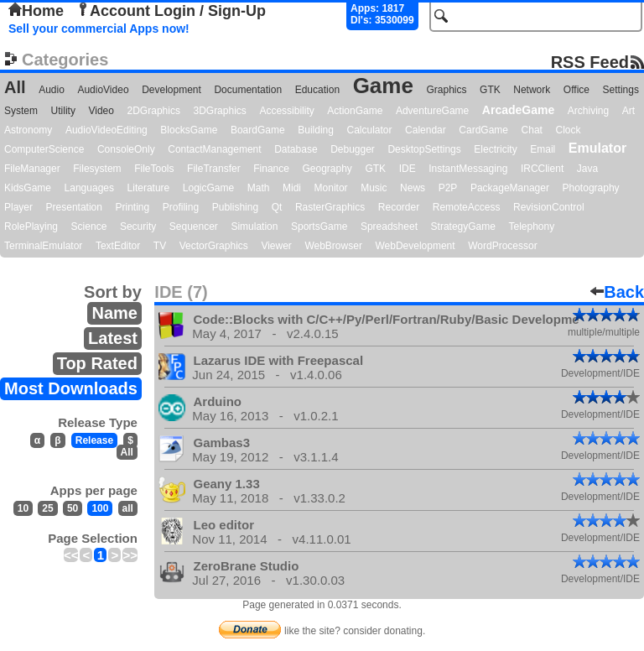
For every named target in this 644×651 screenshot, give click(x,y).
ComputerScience (44, 149)
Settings (621, 90)
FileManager (32, 169)
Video (101, 111)
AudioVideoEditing (106, 130)
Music (374, 188)
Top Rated (97, 363)
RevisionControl (549, 207)
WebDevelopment (415, 246)
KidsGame (28, 188)
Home (36, 11)
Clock (569, 130)
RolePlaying (31, 227)
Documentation (248, 90)
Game (383, 86)
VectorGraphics (214, 246)
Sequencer (194, 227)
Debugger (353, 149)
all (128, 508)
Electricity (495, 149)
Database (296, 149)
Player (18, 207)
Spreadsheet (389, 227)
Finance (271, 169)
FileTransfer (214, 169)
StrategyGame (463, 227)
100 (100, 508)
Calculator (369, 130)
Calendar (426, 130)
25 (47, 508)
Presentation (74, 207)
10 (23, 508)
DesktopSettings (424, 149)
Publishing (235, 207)
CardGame (483, 130)
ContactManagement (214, 149)
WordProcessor (502, 246)
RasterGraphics (330, 207)
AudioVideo (103, 90)
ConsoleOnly (126, 149)
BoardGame (258, 130)
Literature (149, 188)
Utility (63, 111)
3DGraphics (219, 111)
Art (628, 111)
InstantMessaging (468, 169)
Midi (292, 188)
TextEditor (118, 246)
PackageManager (510, 188)
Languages (89, 188)
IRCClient (542, 169)
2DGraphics (154, 111)
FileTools (154, 169)
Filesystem (97, 169)
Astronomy (28, 130)
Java (587, 169)
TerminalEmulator (43, 246)
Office (576, 90)
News (413, 188)
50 (73, 508)
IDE (408, 169)
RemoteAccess (467, 207)
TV (160, 246)
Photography (591, 188)
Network (532, 90)
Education (317, 90)
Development (171, 90)
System (21, 111)
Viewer (276, 246)
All (15, 87)
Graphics (446, 90)
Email (543, 149)
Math (259, 188)
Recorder (399, 207)
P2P (448, 188)
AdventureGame (432, 111)
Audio (52, 90)
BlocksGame (189, 130)
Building (316, 130)
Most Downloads (71, 388)
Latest (113, 338)
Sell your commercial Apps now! (99, 29)
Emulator (597, 148)
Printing (133, 207)
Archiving (588, 111)
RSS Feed (590, 62)
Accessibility (286, 111)
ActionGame (355, 111)
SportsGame (319, 227)
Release (94, 440)
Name (114, 313)
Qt (277, 207)
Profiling (181, 207)
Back (617, 292)
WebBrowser (333, 246)
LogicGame (208, 188)
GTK (490, 90)
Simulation (254, 227)
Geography (327, 169)
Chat (532, 130)
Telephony (531, 227)
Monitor (331, 188)
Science (89, 227)
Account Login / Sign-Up (171, 11)
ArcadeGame (518, 110)
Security (138, 227)
